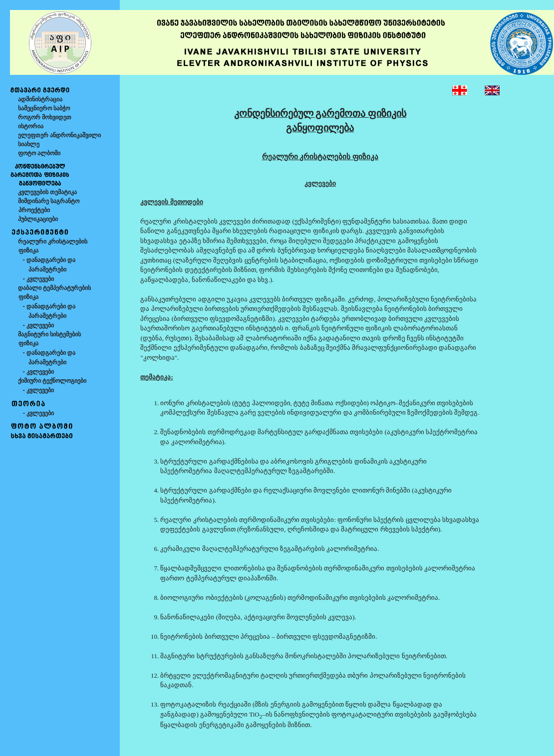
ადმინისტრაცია (40, 99)
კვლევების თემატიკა (47, 192)
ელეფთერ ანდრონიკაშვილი (59, 135)
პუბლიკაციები (38, 219)
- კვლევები (38, 279)
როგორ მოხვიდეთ (45, 117)
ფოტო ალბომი (39, 153)
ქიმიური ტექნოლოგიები (52, 381)
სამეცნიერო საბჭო (44, 108)
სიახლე (29, 144)
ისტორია (31, 126)
